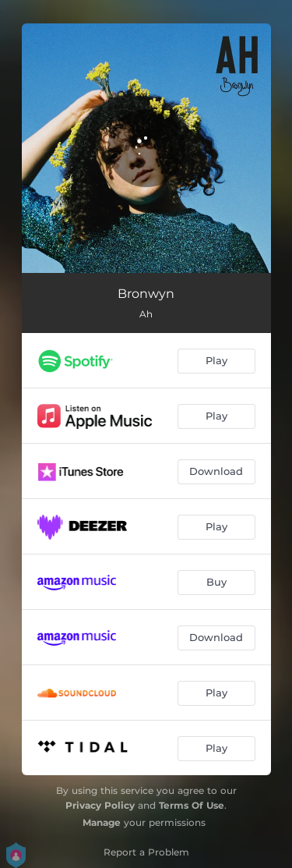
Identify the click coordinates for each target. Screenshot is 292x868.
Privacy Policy (100, 805)
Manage (102, 822)
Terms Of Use (192, 805)
